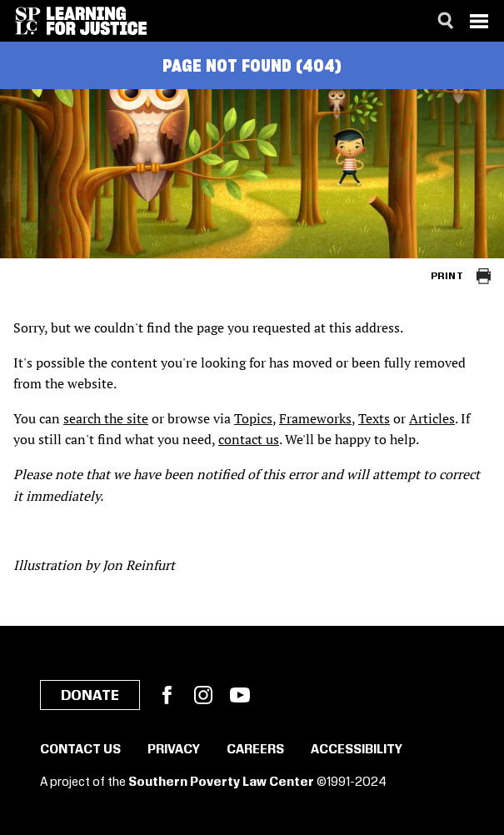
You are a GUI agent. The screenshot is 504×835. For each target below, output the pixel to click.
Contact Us (80, 750)
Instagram (203, 695)
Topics (253, 418)
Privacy (174, 750)
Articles (432, 418)
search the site (106, 418)
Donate (90, 696)
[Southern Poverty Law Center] (28, 21)
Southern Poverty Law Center (221, 782)
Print (447, 276)
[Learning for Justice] (97, 21)
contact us (249, 439)
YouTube (240, 695)
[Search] (446, 21)
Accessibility (357, 750)
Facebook (167, 695)
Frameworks (315, 418)
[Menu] (479, 21)
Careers (255, 750)
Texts (374, 418)
